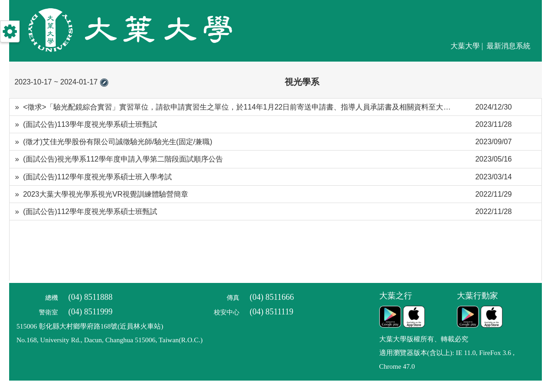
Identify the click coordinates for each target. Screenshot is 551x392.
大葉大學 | (468, 46)
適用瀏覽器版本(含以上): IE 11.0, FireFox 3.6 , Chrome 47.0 (447, 360)
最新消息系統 (509, 46)
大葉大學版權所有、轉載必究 (424, 339)
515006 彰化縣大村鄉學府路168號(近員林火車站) (90, 326)
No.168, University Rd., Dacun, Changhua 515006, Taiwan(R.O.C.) (109, 340)
